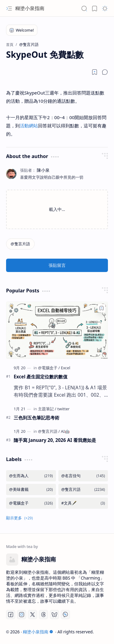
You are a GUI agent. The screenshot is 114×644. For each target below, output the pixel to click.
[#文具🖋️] (83, 503)
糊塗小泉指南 (30, 8)
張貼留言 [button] (57, 265)
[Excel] (66, 368)
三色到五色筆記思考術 (36, 418)
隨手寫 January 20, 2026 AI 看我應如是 (55, 440)
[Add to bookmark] (102, 308)
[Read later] (95, 72)
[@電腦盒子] (49, 368)
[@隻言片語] (20, 244)
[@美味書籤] (31, 489)
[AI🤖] (65, 431)
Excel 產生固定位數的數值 (41, 377)
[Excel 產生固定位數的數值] (57, 330)
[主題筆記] (47, 409)
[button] (9, 9)
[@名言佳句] (83, 476)
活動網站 (29, 126)
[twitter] (64, 409)
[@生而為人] (31, 476)
